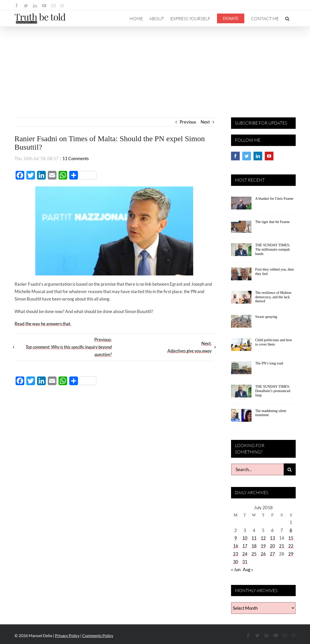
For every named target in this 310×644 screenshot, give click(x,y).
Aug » (248, 569)
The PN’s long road (269, 363)
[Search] (290, 469)
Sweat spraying (266, 317)
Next (205, 122)
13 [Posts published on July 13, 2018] (272, 538)
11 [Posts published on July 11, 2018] (254, 538)
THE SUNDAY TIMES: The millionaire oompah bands (273, 249)
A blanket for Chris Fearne (274, 199)
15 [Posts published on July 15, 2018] (291, 538)
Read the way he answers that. (43, 324)
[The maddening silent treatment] (241, 417)
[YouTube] (269, 156)
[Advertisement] (155, 65)
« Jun (236, 569)
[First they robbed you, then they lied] (241, 276)
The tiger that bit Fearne (273, 222)
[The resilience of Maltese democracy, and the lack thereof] (241, 299)
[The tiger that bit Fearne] (241, 228)
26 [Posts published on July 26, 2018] (263, 554)
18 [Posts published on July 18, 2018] (254, 546)
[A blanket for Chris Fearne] (241, 205)
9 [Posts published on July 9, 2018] (236, 538)
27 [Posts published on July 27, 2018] (272, 554)
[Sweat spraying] (241, 323)
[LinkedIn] (258, 156)
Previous (188, 122)
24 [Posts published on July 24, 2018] (245, 554)
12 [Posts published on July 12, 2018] (263, 538)
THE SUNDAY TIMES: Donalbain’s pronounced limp (273, 391)
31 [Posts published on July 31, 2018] (245, 562)
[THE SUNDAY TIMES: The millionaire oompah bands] (241, 251)
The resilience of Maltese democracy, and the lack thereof (273, 297)
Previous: (69, 347)
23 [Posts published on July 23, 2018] (236, 554)
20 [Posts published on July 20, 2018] (272, 546)
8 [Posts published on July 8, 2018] (291, 530)
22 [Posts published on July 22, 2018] (291, 546)
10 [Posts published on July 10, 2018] (245, 538)
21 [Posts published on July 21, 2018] (282, 546)
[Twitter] (247, 156)
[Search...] (257, 469)
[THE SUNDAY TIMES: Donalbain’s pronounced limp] (241, 393)
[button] (287, 18)
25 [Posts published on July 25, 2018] (254, 554)
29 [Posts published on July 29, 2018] (291, 554)
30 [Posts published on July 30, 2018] (236, 562)
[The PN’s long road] (241, 370)
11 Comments (76, 158)
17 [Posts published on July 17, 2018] (245, 546)
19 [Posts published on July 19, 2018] (263, 546)
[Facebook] (235, 156)
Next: (190, 347)
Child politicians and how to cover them (274, 342)
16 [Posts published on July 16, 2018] (236, 546)
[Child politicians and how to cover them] (241, 346)
